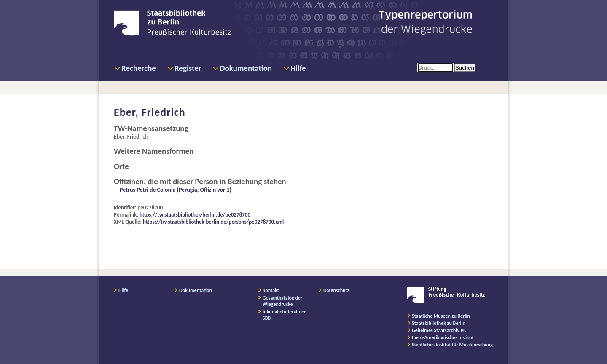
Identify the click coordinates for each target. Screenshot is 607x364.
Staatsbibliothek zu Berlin (439, 323)
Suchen (465, 68)
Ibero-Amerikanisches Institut (443, 337)
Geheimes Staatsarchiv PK (439, 330)
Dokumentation (246, 68)
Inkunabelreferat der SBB (284, 315)
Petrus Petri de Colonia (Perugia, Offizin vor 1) (176, 190)
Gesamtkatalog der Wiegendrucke (282, 301)
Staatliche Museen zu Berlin (441, 316)
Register (188, 68)
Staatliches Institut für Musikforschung (452, 345)
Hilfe (298, 68)
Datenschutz (336, 290)
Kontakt (271, 290)
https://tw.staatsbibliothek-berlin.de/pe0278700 (195, 215)
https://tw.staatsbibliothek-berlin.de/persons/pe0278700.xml (213, 222)
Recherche (139, 68)
